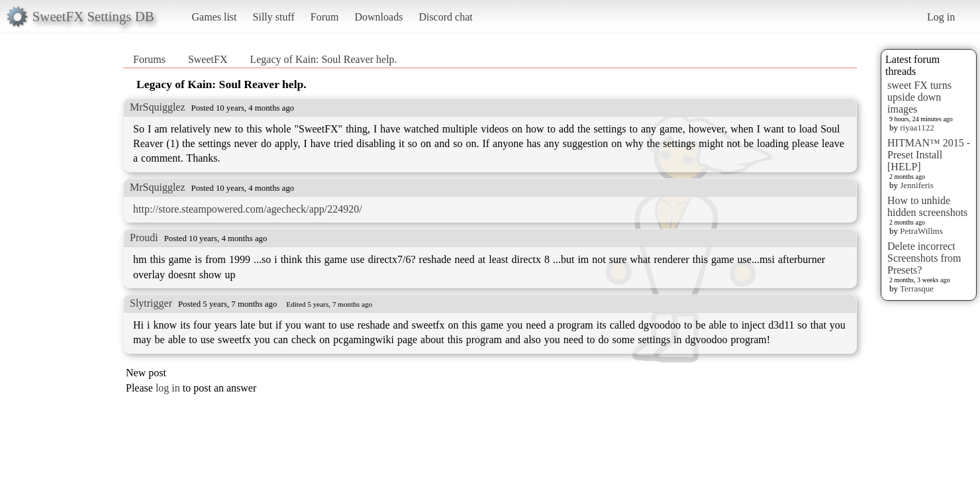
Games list (215, 17)
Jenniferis (917, 185)
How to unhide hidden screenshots (927, 206)
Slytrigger (151, 303)
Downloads (378, 17)
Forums (149, 59)
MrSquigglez (158, 107)
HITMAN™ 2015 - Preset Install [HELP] (929, 155)
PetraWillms (921, 231)
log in (168, 388)
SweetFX (208, 59)
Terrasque (917, 289)
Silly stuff (274, 17)
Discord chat (445, 17)
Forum (325, 17)
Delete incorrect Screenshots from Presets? (924, 258)
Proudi (144, 238)
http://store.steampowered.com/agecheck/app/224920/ (248, 209)
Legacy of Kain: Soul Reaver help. (323, 59)
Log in (941, 17)
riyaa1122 (917, 128)
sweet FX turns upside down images (919, 97)
